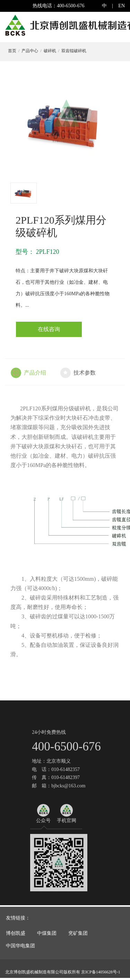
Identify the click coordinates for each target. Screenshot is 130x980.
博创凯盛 (16, 936)
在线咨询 (49, 329)
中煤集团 (47, 936)
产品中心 (29, 51)
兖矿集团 (78, 936)
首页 (12, 51)
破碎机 (50, 51)
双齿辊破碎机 (73, 51)
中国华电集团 (20, 949)
